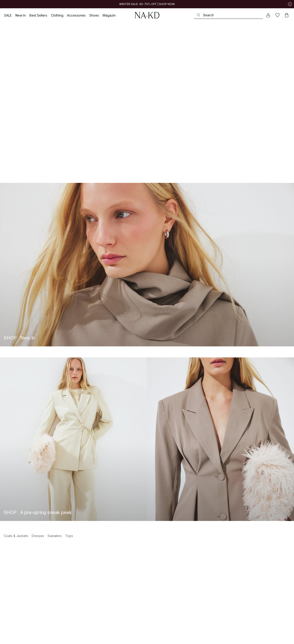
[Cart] (287, 15)
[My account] (268, 15)
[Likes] (277, 15)
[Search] (228, 15)
